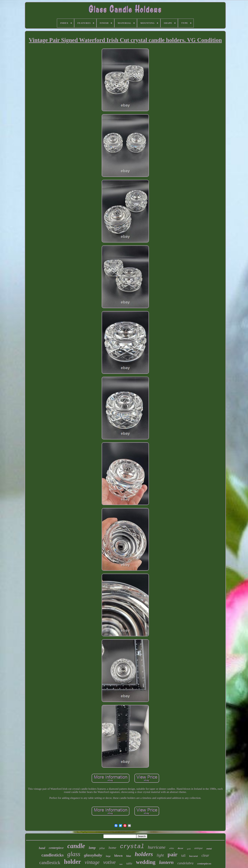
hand (42, 848)
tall (183, 856)
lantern (166, 862)
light (160, 855)
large (108, 856)
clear (205, 855)
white (172, 848)
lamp (92, 848)
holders (144, 854)
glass (74, 854)
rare (121, 864)
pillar (102, 848)
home (112, 848)
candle (76, 846)
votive (109, 862)
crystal (132, 847)
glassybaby (93, 855)
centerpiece (56, 848)
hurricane (157, 847)
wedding (146, 862)
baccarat (194, 856)
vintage (92, 862)
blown (118, 856)
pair (172, 854)
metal (209, 849)
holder (73, 862)
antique (198, 848)
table (129, 863)
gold (189, 849)
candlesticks (53, 855)
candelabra (185, 863)
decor (181, 848)
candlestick (50, 863)
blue (129, 856)
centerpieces (204, 864)
